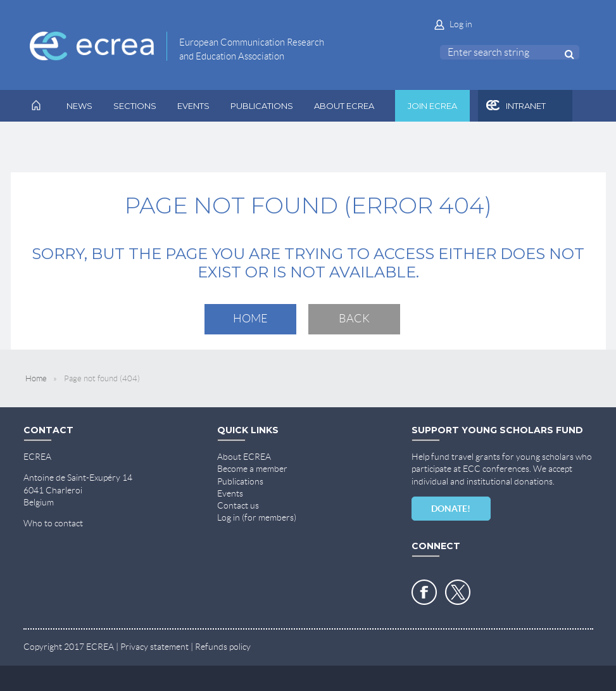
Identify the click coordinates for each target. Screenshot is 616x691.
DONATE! (451, 509)
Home (250, 319)
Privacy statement (154, 647)
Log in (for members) (257, 517)
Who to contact (53, 523)
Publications (240, 481)
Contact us (238, 505)
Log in (461, 24)
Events (230, 493)
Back (354, 319)
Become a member (252, 469)
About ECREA (244, 457)
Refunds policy (223, 647)
